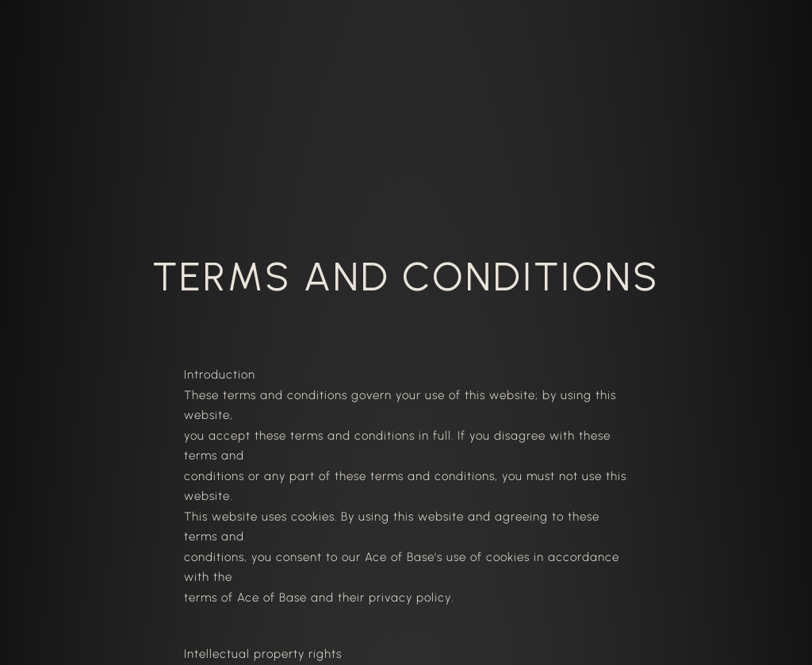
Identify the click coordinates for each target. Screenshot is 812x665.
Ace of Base (272, 598)
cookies (313, 517)
